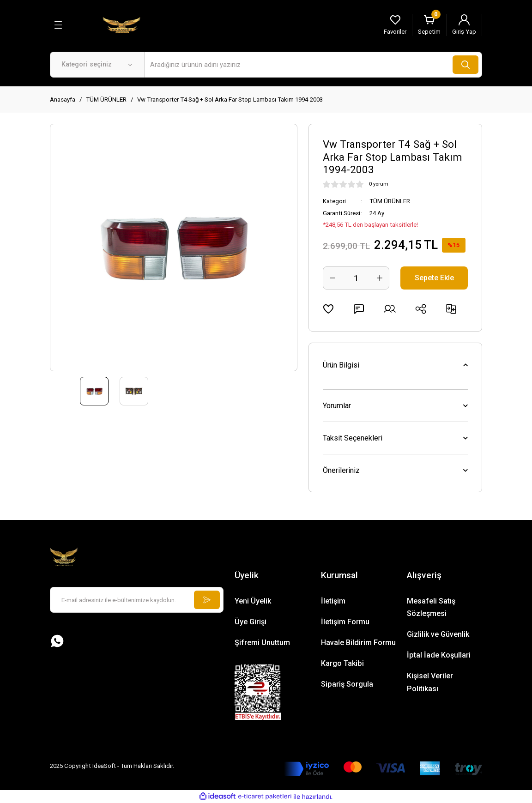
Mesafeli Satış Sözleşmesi (431, 607)
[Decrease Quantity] (332, 278)
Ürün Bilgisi (341, 365)
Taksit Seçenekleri (353, 438)
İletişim (333, 601)
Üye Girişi (251, 622)
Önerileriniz (341, 470)
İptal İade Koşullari (439, 655)
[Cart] (429, 25)
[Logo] (121, 24)
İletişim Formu (345, 622)
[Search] (313, 65)
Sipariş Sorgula (347, 684)
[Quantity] (356, 278)
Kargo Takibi (342, 663)
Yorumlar (337, 406)
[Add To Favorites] (328, 309)
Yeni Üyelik (253, 601)
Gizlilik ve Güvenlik (438, 634)
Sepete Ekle (434, 278)
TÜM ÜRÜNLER (390, 201)
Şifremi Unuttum (262, 643)
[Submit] (207, 600)
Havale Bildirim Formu (358, 643)
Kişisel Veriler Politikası (430, 682)
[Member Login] (464, 25)
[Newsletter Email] (137, 600)
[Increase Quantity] (380, 278)
